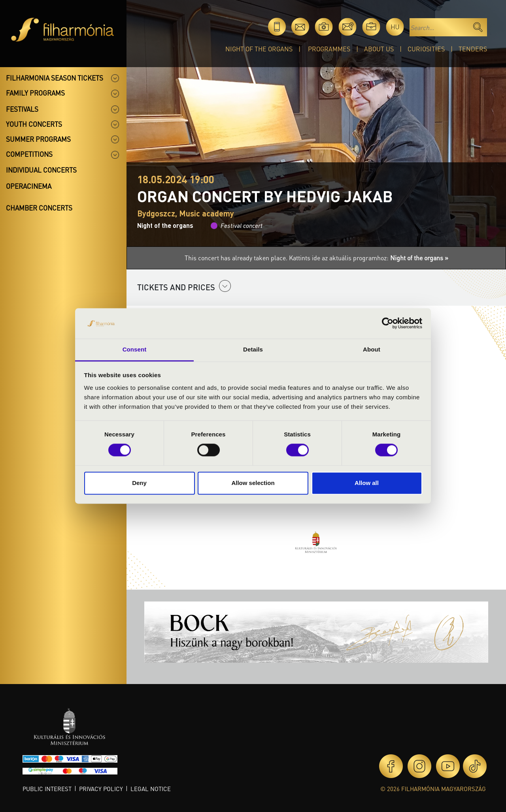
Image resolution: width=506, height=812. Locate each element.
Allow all (367, 483)
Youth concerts (34, 124)
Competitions (29, 154)
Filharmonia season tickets (55, 78)
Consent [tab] (135, 349)
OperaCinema (29, 186)
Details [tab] (253, 349)
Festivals (22, 109)
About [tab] (372, 349)
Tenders (473, 49)
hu (395, 27)
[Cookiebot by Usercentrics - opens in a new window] (388, 323)
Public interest (47, 789)
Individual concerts (41, 170)
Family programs (35, 93)
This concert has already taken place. (237, 258)
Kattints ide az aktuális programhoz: (369, 258)
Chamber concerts (39, 208)
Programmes (329, 49)
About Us (379, 49)
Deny (139, 483)
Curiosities (426, 49)
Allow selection (253, 483)
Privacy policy (101, 789)
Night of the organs (259, 49)
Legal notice (151, 789)
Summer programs (38, 139)
